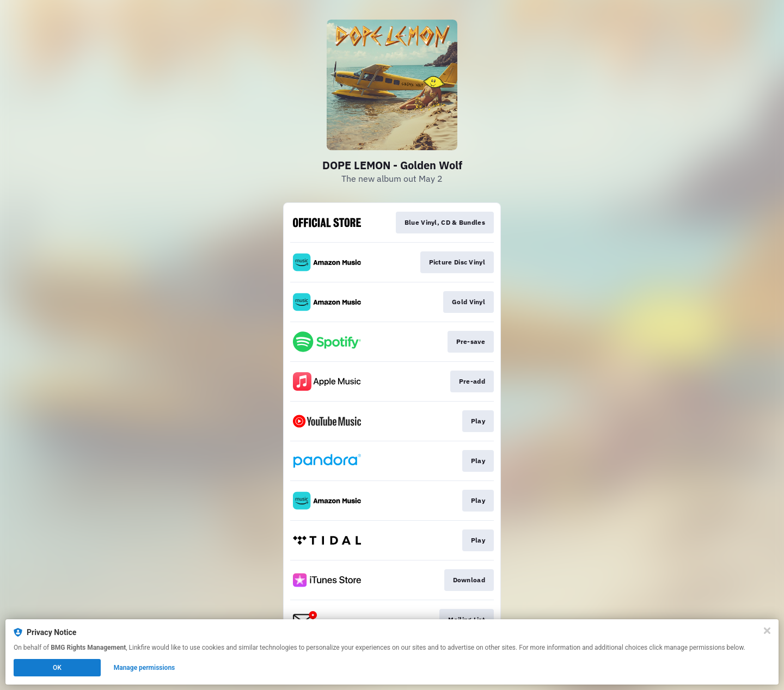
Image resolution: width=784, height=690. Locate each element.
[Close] (767, 631)
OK (57, 668)
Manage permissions (145, 668)
